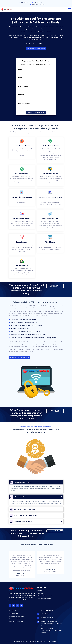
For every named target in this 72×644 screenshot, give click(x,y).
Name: (20, 69)
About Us (39, 591)
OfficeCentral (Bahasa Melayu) (16, 616)
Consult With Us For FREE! (55, 531)
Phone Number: (23, 86)
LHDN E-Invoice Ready (38, 497)
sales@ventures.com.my (38, 4)
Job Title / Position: (24, 103)
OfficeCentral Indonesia (15, 619)
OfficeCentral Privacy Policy (44, 599)
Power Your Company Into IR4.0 (38, 482)
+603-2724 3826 (45, 614)
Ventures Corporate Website (16, 621)
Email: (20, 78)
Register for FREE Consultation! (55, 411)
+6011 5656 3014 (38, 2)
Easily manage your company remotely (38, 515)
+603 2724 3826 (25, 2)
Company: (21, 95)
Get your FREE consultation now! (55, 286)
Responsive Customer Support (38, 522)
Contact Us (40, 593)
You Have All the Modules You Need (38, 509)
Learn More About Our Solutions (19, 358)
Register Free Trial (13, 614)
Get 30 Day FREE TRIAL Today (36, 48)
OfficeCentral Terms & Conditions (46, 596)
